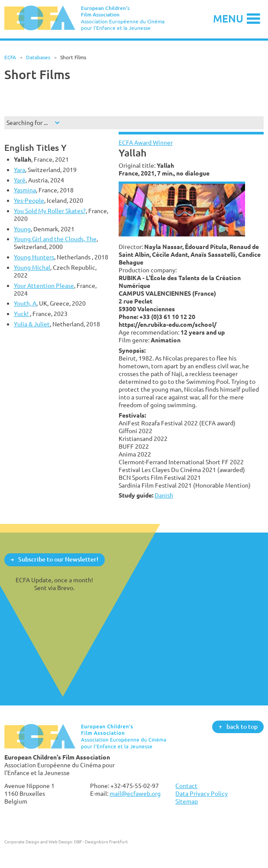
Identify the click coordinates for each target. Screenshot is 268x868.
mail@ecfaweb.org (135, 793)
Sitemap (187, 801)
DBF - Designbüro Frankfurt (101, 842)
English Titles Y (36, 148)
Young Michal (32, 267)
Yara (19, 170)
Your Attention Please (44, 286)
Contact (186, 786)
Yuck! (22, 314)
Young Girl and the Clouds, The (55, 239)
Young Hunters (34, 257)
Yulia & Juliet (32, 324)
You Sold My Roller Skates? (50, 211)
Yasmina (25, 190)
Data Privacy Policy (202, 793)
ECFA (10, 57)
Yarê (20, 180)
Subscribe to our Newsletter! (58, 559)
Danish (164, 495)
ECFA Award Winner (146, 142)
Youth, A (25, 303)
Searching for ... (27, 123)
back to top (242, 726)
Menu (228, 18)
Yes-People (29, 200)
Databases (38, 57)
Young (22, 229)
